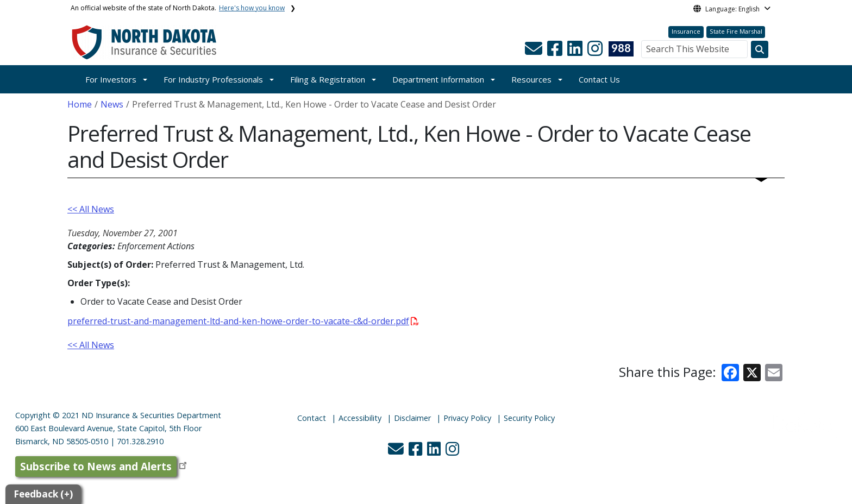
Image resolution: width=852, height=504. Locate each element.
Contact (312, 418)
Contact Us (599, 79)
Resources (531, 79)
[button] (535, 52)
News (112, 104)
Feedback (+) (43, 494)
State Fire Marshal (736, 31)
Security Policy (529, 418)
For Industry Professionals (213, 79)
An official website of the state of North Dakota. (178, 8)
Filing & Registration (328, 79)
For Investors (111, 79)
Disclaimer (412, 418)
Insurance (686, 31)
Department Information (438, 79)
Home (80, 104)
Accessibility (360, 418)
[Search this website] (760, 49)
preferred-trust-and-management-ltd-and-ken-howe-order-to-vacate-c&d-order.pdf (243, 321)
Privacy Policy (467, 418)
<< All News (91, 209)
